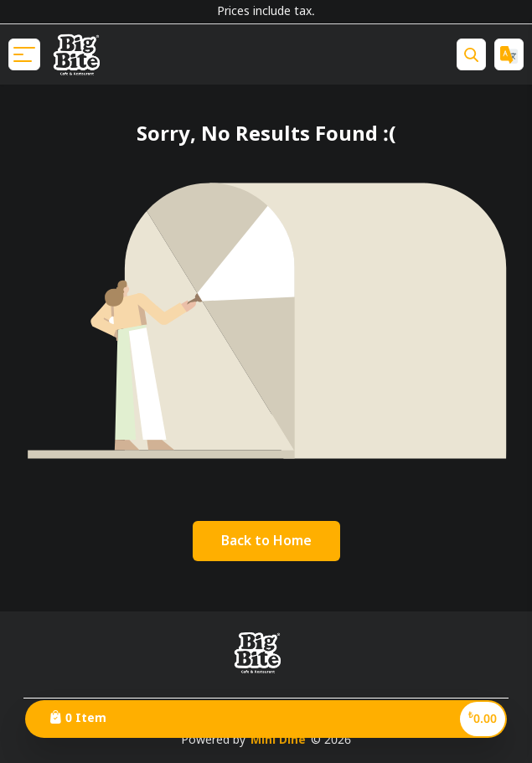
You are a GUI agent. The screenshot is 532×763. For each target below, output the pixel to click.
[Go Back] (266, 541)
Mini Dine (278, 740)
